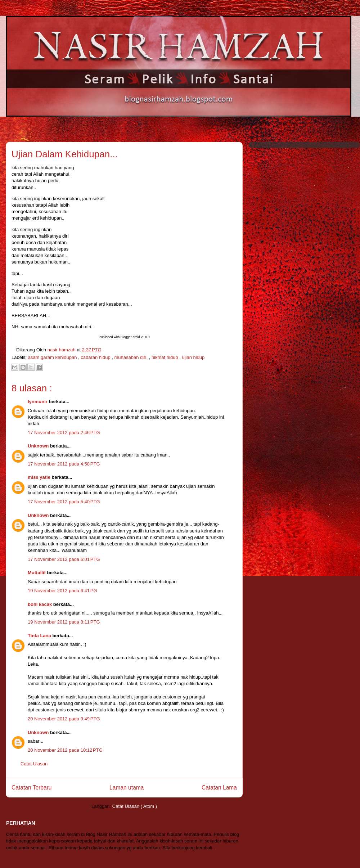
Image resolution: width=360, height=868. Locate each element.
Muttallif (37, 573)
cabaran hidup (96, 357)
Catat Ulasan (34, 764)
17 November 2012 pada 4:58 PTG (64, 464)
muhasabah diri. (132, 357)
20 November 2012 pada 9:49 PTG (64, 719)
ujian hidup (193, 357)
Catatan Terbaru (32, 788)
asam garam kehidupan (53, 357)
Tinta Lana (40, 636)
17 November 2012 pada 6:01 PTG (64, 559)
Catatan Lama (219, 788)
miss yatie (40, 477)
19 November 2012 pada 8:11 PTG (64, 622)
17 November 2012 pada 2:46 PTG (64, 433)
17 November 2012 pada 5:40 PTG (64, 502)
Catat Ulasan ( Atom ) (135, 806)
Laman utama (127, 788)
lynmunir (38, 402)
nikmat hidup (165, 357)
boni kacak (40, 604)
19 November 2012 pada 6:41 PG (62, 591)
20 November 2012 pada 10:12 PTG (65, 750)
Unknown (39, 446)
